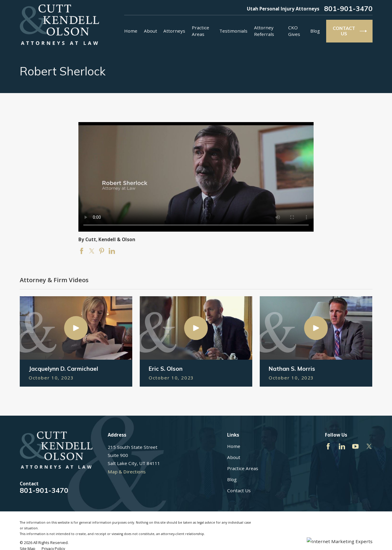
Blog (232, 479)
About (234, 457)
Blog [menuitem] (315, 31)
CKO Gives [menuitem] (294, 31)
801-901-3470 (348, 9)
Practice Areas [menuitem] (200, 31)
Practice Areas (243, 468)
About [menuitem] (151, 31)
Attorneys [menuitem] (174, 31)
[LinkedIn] (342, 446)
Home (234, 446)
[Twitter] (369, 446)
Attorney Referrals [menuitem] (264, 31)
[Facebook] (328, 446)
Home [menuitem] (131, 31)
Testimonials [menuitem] (233, 31)
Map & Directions (127, 472)
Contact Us (239, 490)
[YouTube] (355, 446)
